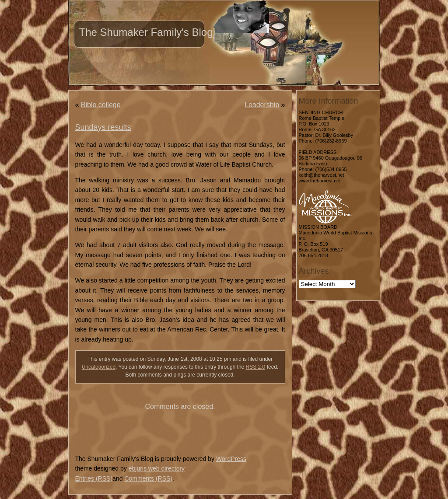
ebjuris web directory (157, 468)
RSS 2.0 (256, 367)
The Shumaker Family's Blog (146, 32)
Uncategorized (99, 367)
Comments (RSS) (148, 478)
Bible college (101, 105)
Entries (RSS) (94, 478)
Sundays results (103, 127)
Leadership (262, 105)
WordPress (231, 459)
